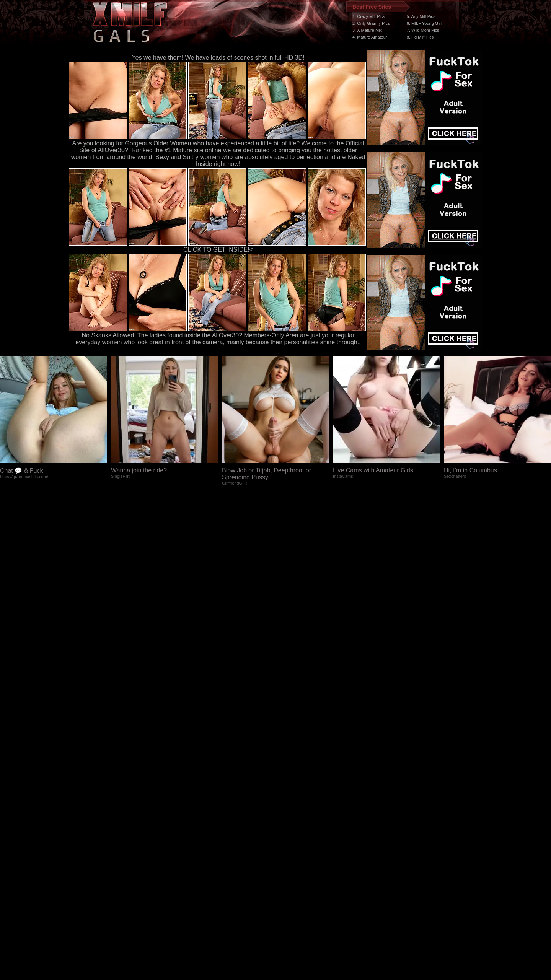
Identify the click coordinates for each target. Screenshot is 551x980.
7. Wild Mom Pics (423, 30)
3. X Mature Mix (367, 30)
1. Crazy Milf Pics (369, 16)
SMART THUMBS (289, 836)
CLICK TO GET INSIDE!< (218, 250)
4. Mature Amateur (370, 37)
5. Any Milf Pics (421, 16)
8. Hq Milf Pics (420, 37)
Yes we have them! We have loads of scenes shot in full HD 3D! (218, 58)
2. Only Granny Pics (371, 23)
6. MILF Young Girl (424, 23)
